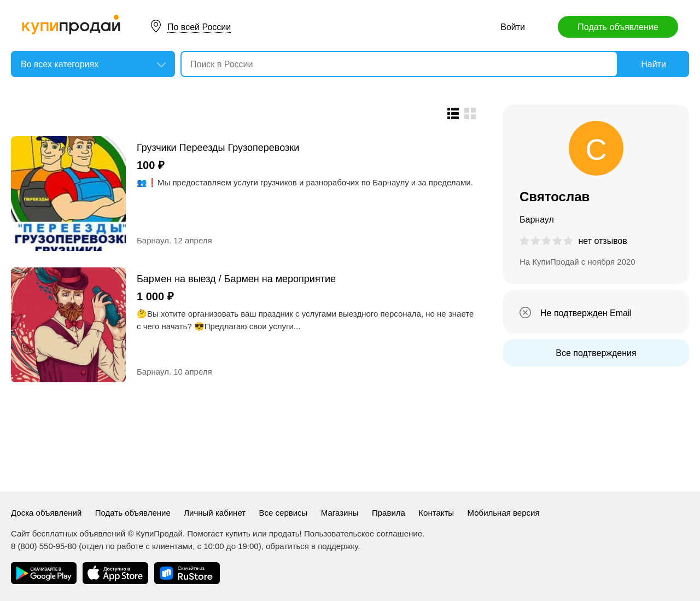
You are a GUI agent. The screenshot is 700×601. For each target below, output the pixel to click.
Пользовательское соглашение (363, 533)
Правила (389, 513)
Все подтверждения (596, 353)
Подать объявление (618, 27)
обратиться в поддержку (312, 546)
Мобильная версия (504, 513)
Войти (513, 27)
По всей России (199, 27)
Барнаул (153, 240)
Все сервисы (284, 513)
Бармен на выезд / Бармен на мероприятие (236, 279)
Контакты (436, 513)
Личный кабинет (215, 513)
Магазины (340, 513)
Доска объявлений (46, 513)
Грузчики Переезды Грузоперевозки (218, 147)
